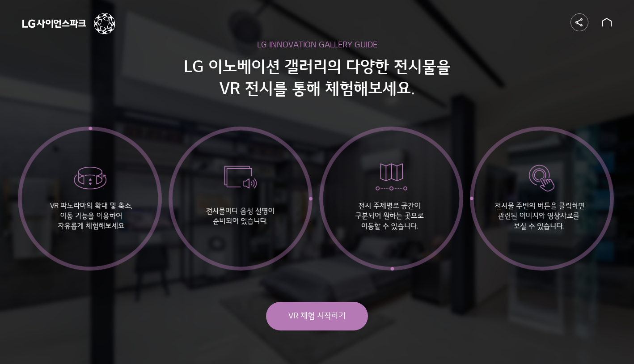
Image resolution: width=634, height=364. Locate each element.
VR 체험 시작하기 (317, 316)
